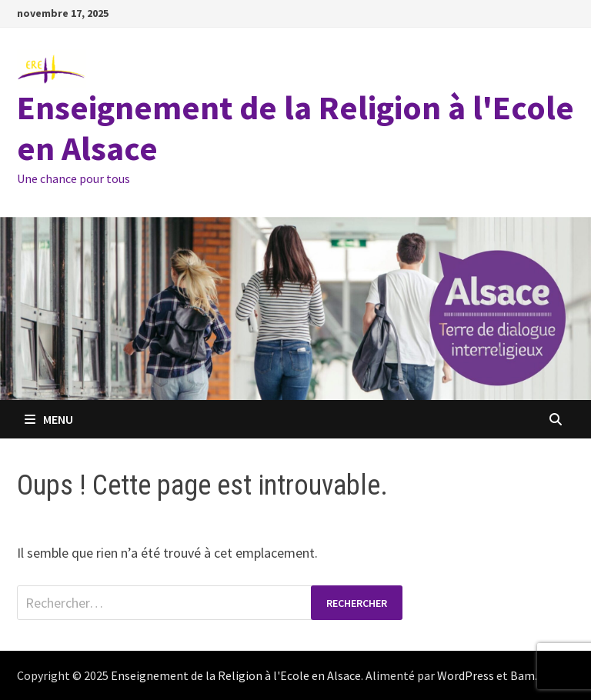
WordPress (466, 675)
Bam (523, 675)
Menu (49, 419)
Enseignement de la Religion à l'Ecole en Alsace (295, 128)
